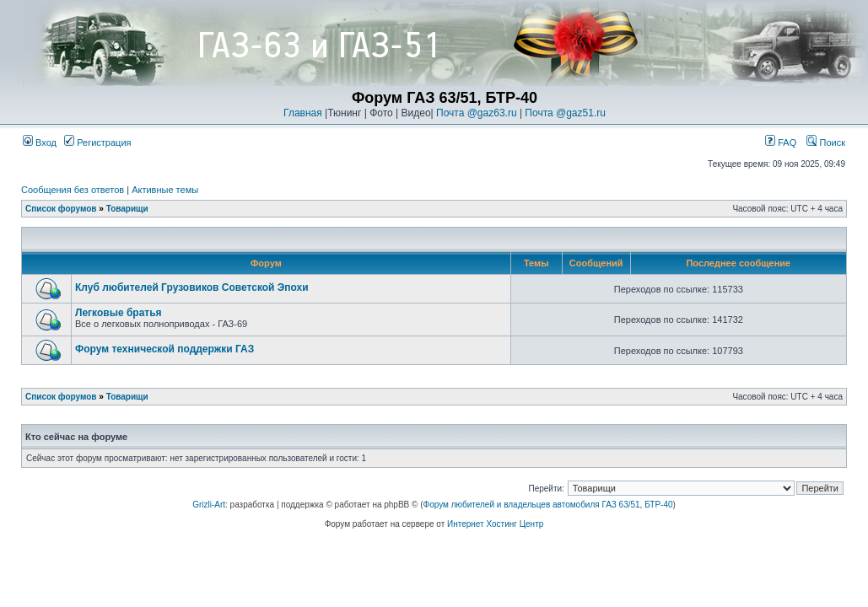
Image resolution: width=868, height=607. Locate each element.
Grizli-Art (209, 505)
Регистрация (97, 142)
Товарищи (127, 209)
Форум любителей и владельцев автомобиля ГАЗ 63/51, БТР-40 (548, 505)
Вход (40, 142)
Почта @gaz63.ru (477, 113)
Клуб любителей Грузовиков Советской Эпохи (192, 287)
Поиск (826, 142)
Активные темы (165, 190)
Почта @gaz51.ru (565, 113)
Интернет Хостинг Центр (495, 524)
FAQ (781, 142)
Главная (303, 113)
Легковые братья (119, 313)
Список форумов (61, 209)
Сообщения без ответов (73, 190)
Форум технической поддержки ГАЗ (164, 349)
